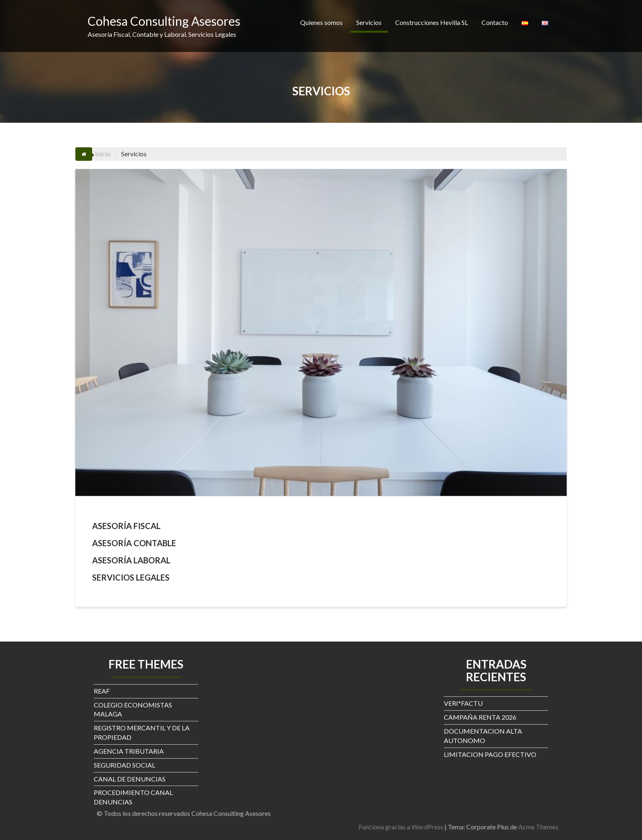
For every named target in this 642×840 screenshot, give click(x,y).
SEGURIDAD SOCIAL (124, 765)
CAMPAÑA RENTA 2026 (480, 717)
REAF (102, 691)
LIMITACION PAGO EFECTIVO (490, 754)
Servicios (369, 22)
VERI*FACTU (463, 703)
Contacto (495, 22)
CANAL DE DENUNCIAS (130, 779)
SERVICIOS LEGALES (131, 577)
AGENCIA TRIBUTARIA (129, 751)
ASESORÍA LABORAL (131, 560)
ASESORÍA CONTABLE (134, 543)
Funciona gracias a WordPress (557, 827)
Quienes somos (321, 22)
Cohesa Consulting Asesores (164, 21)
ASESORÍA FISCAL (126, 526)
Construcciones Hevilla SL (432, 22)
